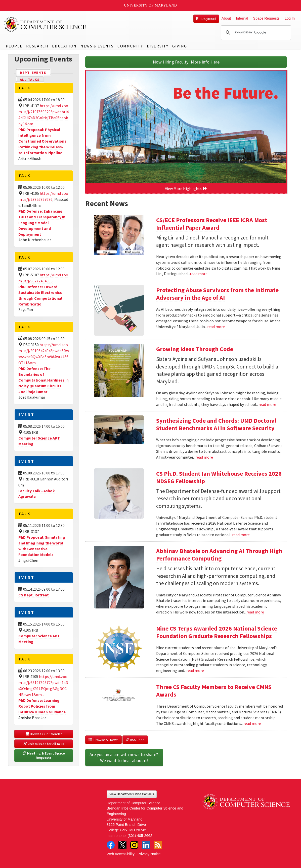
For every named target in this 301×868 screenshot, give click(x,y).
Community (130, 46)
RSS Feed (135, 740)
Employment (206, 19)
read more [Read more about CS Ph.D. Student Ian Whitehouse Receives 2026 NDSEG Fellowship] (241, 535)
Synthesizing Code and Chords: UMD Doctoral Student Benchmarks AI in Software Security (216, 424)
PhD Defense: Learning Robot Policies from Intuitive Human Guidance (42, 706)
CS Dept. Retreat (34, 595)
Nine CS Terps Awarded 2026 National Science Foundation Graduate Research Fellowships (217, 632)
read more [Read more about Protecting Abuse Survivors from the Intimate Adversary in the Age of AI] (216, 327)
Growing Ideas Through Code (195, 349)
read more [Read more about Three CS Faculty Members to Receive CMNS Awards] (252, 723)
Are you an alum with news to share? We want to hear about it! (124, 757)
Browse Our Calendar (44, 734)
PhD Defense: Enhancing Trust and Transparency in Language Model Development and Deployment (42, 223)
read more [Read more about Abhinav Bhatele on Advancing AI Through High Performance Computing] (255, 612)
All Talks (30, 80)
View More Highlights (186, 189)
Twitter (122, 845)
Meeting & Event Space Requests (44, 756)
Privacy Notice (149, 854)
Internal (242, 18)
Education (64, 46)
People (14, 46)
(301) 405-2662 (140, 836)
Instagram (134, 845)
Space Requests (266, 18)
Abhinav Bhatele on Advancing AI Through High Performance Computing (219, 555)
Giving (180, 46)
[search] (255, 33)
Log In (290, 18)
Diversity (158, 46)
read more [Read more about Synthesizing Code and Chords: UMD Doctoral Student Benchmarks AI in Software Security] (204, 457)
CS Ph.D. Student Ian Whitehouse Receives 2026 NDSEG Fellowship (219, 477)
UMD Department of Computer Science (45, 24)
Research (37, 46)
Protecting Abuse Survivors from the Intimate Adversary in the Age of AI (217, 294)
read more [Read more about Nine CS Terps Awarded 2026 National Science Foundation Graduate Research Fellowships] (195, 670)
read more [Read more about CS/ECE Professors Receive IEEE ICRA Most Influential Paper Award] (199, 274)
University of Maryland (150, 5)
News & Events (97, 46)
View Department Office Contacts (132, 794)
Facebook (111, 845)
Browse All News (103, 740)
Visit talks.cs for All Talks (44, 744)
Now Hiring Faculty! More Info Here (186, 62)
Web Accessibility (121, 854)
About (226, 18)
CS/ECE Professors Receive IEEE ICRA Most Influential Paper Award (212, 224)
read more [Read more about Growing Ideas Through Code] (267, 404)
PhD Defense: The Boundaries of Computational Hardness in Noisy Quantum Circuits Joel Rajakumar (44, 380)
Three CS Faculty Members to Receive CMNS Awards (214, 691)
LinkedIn (146, 845)
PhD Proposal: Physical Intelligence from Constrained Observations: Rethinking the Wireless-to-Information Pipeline (43, 141)
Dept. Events (35, 72)
